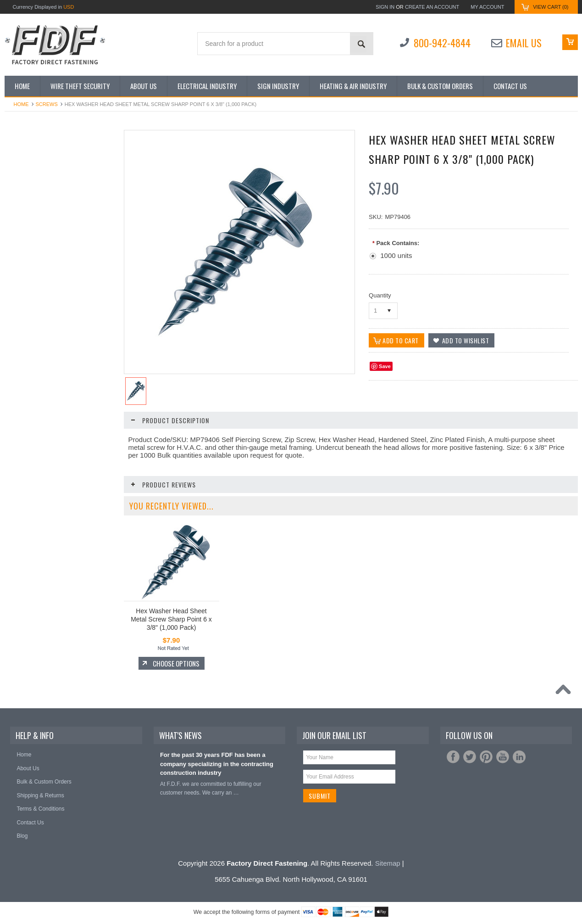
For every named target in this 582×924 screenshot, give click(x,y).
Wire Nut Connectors (35, 450)
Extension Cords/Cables (39, 249)
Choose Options (64, 628)
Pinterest (486, 757)
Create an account (432, 7)
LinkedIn (519, 757)
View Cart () (551, 7)
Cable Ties (23, 233)
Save (385, 366)
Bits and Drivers (29, 199)
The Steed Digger (31, 417)
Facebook (453, 757)
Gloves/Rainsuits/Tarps (38, 266)
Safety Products (29, 333)
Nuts (15, 316)
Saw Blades (24, 350)
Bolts (16, 216)
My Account (487, 7)
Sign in (385, 7)
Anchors (20, 182)
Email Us (524, 43)
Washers (20, 434)
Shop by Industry (30, 166)
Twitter (470, 757)
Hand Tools (23, 283)
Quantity (380, 295)
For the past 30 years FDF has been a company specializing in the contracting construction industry (217, 764)
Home (21, 104)
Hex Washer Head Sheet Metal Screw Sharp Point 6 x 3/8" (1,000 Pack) (171, 619)
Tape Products (27, 383)
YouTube (503, 757)
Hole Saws (23, 300)
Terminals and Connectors (42, 400)
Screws (47, 104)
